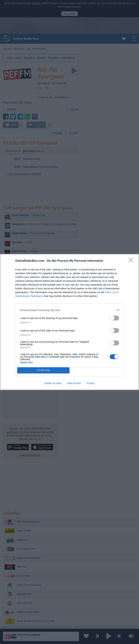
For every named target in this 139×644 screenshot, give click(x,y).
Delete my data (53, 383)
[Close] (132, 261)
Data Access (74, 383)
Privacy (91, 383)
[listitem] (69, 310)
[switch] (114, 318)
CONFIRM (43, 370)
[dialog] (69, 322)
